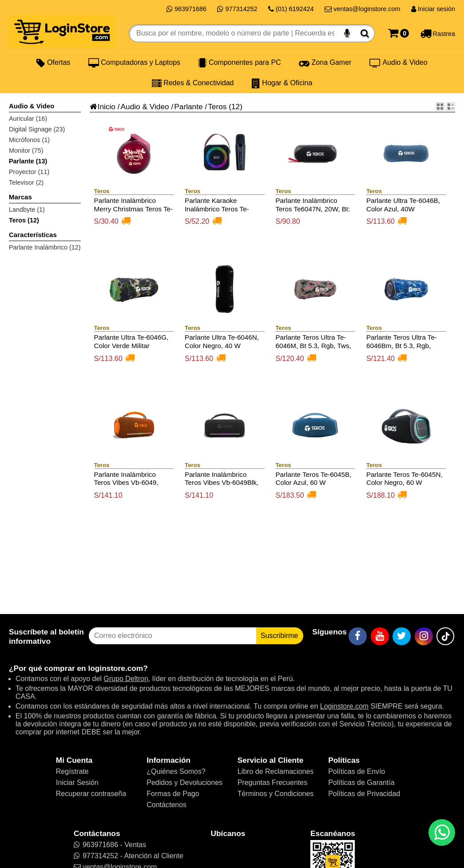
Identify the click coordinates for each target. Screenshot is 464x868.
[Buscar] (365, 33)
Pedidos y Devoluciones (184, 783)
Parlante (188, 107)
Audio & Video (399, 63)
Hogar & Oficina (282, 83)
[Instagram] (424, 636)
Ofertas (53, 63)
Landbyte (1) (27, 210)
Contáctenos (167, 805)
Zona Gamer (325, 63)
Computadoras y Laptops (134, 63)
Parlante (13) (28, 161)
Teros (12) (24, 220)
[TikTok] (445, 636)
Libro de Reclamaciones (276, 771)
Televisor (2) (26, 182)
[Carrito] (399, 33)
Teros (217, 107)
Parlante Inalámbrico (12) (45, 247)
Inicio (103, 107)
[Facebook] (358, 636)
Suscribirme (279, 636)
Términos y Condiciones (276, 794)
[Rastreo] (438, 33)
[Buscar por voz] (347, 33)
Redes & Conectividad (193, 83)
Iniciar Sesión (77, 783)
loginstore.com (115, 668)
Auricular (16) (28, 119)
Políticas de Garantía (361, 783)
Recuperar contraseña (91, 794)
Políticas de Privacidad (364, 794)
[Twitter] (402, 636)
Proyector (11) (29, 172)
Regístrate (72, 771)
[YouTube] (380, 636)
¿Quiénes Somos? (176, 771)
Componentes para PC (239, 63)
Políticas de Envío (357, 771)
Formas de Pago (173, 794)
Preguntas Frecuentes (272, 783)
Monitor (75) (26, 151)
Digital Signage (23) (37, 129)
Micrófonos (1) (29, 140)
